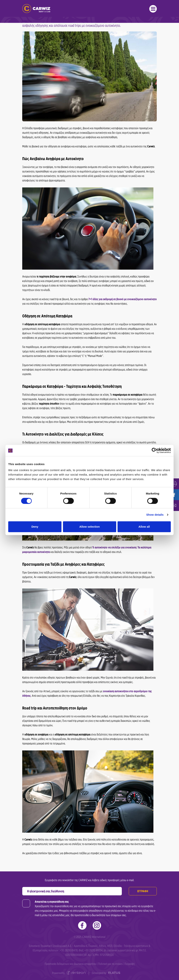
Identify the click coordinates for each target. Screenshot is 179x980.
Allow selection (89, 527)
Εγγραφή (130, 964)
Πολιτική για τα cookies (110, 964)
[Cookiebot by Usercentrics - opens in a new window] (154, 450)
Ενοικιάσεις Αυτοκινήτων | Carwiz (36, 9)
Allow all (144, 527)
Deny (35, 527)
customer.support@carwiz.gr (122, 950)
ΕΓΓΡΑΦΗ (143, 891)
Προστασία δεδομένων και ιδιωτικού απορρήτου (70, 964)
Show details (155, 515)
